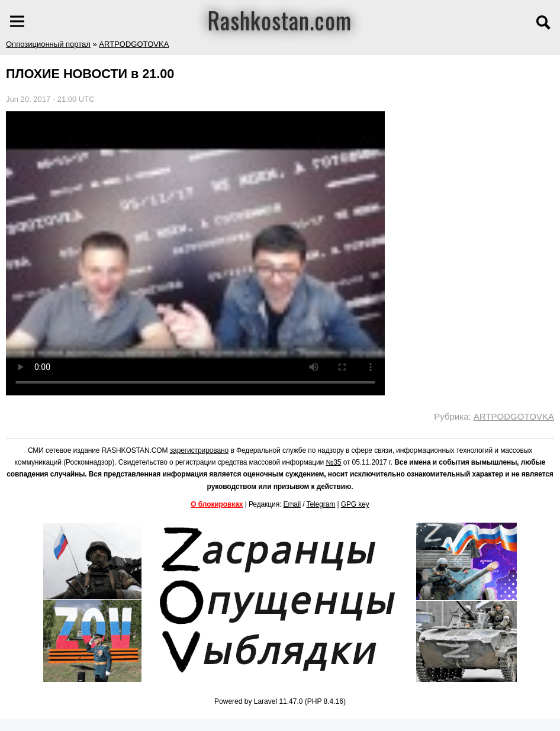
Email (292, 504)
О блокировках (217, 504)
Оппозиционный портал (48, 44)
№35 (333, 462)
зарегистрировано (199, 450)
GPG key (355, 504)
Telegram (321, 504)
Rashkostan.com (280, 20)
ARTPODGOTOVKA (134, 44)
